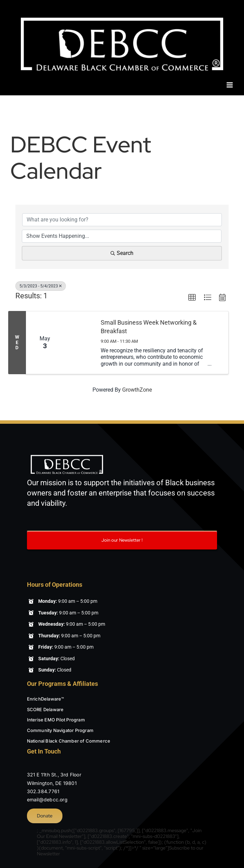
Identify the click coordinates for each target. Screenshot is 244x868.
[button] (192, 298)
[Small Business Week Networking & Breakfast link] (79, 343)
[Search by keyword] (122, 220)
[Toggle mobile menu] (230, 85)
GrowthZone (137, 390)
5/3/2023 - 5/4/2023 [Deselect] (41, 286)
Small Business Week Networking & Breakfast (149, 327)
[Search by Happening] (122, 236)
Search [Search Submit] (122, 253)
